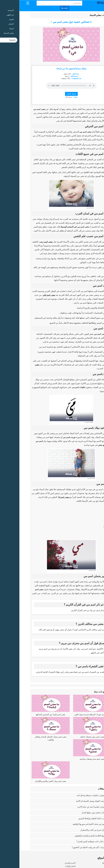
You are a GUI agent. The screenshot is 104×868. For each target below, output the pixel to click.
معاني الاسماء (76, 15)
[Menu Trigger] (8, 3)
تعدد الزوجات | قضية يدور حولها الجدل (77, 813)
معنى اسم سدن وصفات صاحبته (73, 759)
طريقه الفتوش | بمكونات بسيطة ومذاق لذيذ (75, 795)
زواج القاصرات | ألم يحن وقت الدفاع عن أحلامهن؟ (72, 847)
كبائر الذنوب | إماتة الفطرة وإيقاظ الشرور (76, 818)
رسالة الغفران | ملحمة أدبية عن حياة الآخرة (75, 807)
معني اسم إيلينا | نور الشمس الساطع (31, 715)
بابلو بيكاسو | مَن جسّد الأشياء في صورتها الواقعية (73, 824)
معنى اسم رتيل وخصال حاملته (73, 737)
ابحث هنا (45, 8)
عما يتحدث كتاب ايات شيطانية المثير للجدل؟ (75, 842)
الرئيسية (87, 15)
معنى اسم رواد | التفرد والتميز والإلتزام (31, 781)
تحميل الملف (52, 94)
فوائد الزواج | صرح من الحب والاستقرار (77, 830)
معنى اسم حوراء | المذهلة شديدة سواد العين (73, 715)
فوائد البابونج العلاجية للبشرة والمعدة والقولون (74, 836)
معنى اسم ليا (44, 497)
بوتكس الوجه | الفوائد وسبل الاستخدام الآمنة (75, 801)
